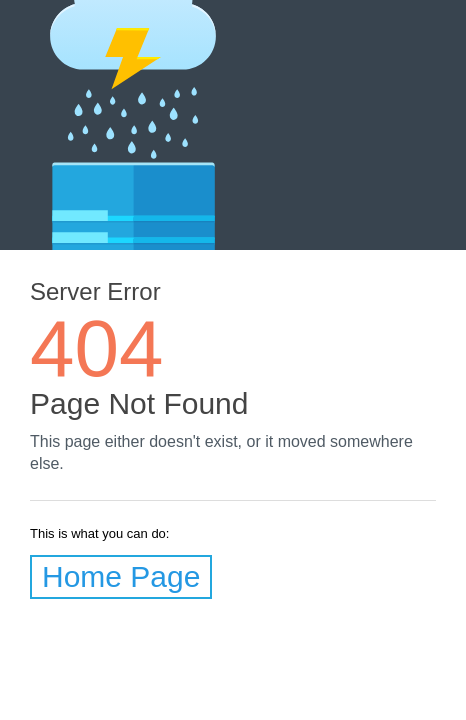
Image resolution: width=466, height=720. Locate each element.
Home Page (121, 576)
